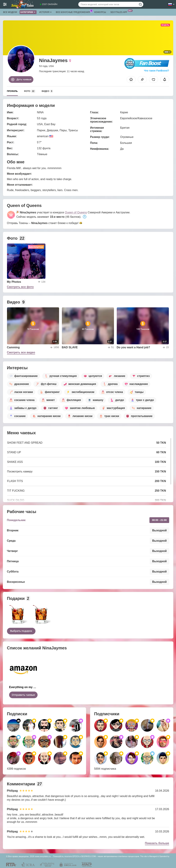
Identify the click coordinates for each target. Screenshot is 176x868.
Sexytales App (120, 12)
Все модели (10, 12)
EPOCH (76, 856)
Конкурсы (100, 12)
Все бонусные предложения (74, 12)
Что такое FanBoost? (157, 71)
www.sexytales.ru (43, 856)
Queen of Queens (76, 212)
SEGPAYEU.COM (88, 856)
